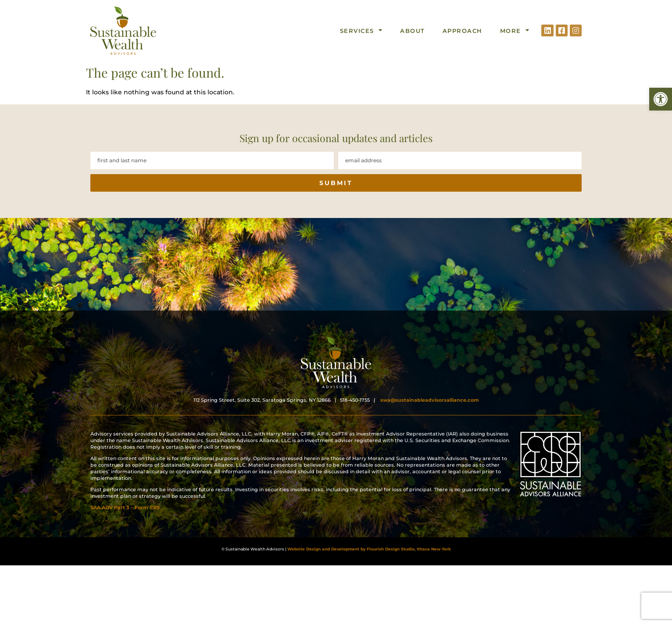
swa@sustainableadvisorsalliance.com (430, 411)
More (515, 30)
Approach (463, 31)
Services (361, 30)
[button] (661, 99)
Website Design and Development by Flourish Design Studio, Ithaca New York (369, 549)
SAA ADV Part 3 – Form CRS (125, 519)
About (413, 31)
